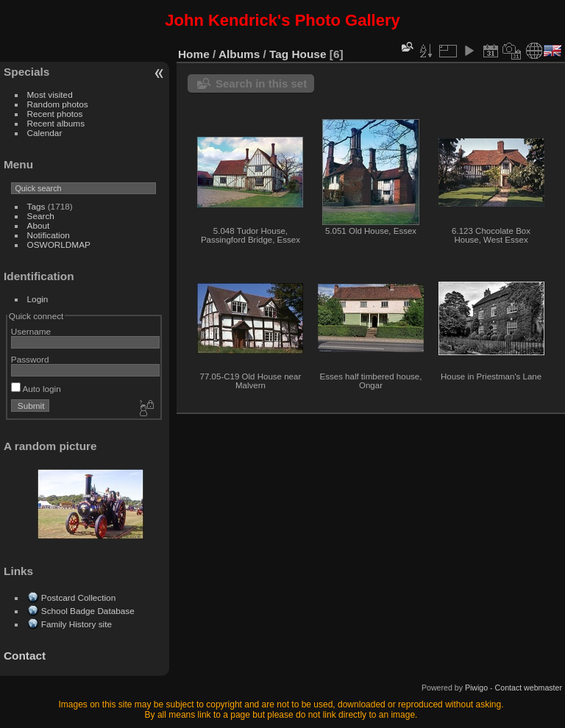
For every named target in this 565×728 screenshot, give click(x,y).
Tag (279, 54)
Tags (36, 206)
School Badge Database (88, 611)
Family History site (77, 624)
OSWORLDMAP (59, 245)
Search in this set (261, 83)
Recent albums (56, 123)
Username (31, 331)
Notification (49, 235)
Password (30, 359)
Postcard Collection (78, 597)
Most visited (50, 94)
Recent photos (55, 114)
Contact (25, 656)
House (309, 54)
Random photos (58, 104)
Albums (239, 54)
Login (38, 299)
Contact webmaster (529, 688)
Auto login (36, 389)
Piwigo (476, 688)
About (39, 225)
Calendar (45, 133)
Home (194, 54)
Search (41, 216)
